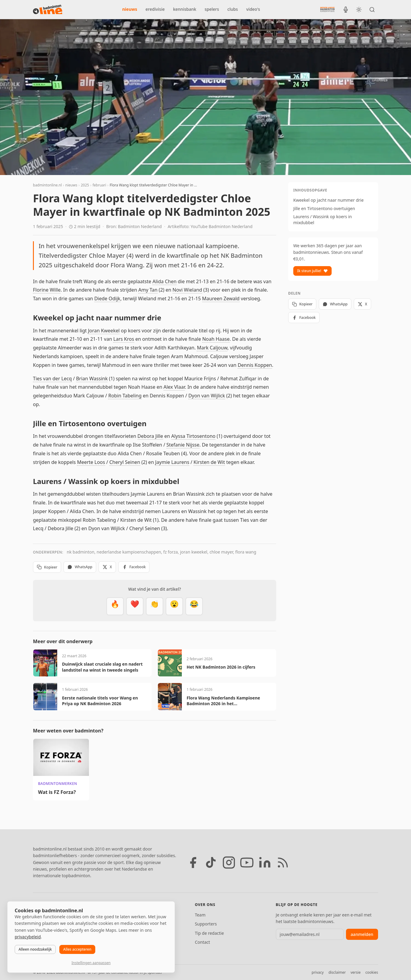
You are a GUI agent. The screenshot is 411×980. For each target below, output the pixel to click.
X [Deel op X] (107, 567)
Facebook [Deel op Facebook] (134, 567)
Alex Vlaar (174, 387)
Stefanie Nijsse (183, 445)
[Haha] (194, 606)
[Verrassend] (174, 606)
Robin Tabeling (125, 396)
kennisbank (185, 9)
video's (253, 9)
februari (99, 185)
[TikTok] (211, 863)
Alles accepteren (77, 949)
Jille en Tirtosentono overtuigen (324, 208)
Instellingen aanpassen (91, 963)
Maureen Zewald (221, 298)
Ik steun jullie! (312, 271)
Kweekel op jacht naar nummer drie (328, 200)
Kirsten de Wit (209, 462)
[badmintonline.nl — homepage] (48, 10)
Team (200, 915)
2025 (85, 185)
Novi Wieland (187, 290)
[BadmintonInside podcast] (346, 10)
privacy (318, 972)
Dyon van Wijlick (207, 396)
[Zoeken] (372, 10)
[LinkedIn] (265, 863)
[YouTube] (247, 863)
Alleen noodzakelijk (35, 949)
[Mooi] (135, 606)
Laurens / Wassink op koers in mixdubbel (322, 220)
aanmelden (362, 934)
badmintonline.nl (47, 185)
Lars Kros (124, 339)
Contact (202, 942)
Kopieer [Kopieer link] (47, 567)
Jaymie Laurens (172, 462)
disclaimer (337, 972)
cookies (372, 972)
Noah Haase (216, 339)
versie (355, 972)
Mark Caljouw (212, 348)
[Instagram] (229, 863)
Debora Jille (150, 436)
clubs (233, 9)
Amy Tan (148, 290)
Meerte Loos (91, 462)
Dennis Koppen (255, 365)
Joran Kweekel (104, 331)
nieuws (130, 9)
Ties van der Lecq (52, 379)
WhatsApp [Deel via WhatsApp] (80, 567)
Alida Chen (164, 281)
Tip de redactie (209, 933)
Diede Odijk (107, 298)
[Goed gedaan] (155, 606)
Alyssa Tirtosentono (194, 436)
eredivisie (155, 9)
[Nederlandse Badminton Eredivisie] (327, 9)
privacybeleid (28, 937)
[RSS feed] (283, 863)
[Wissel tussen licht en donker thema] (359, 10)
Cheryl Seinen (125, 462)
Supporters (206, 924)
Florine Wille (47, 290)
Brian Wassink (92, 379)
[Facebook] (193, 863)
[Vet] (115, 606)
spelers (212, 9)
